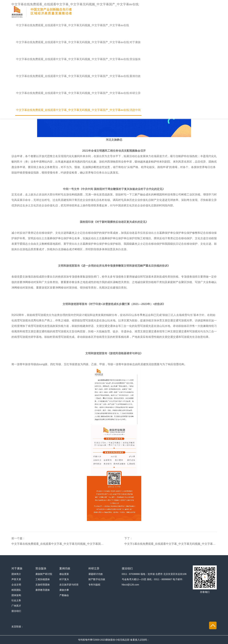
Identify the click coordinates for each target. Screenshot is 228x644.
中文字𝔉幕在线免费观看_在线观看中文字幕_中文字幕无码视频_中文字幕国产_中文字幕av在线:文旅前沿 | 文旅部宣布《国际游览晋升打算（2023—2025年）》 (171, 544)
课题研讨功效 (96, 574)
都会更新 (64, 574)
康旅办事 (64, 590)
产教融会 (64, 595)
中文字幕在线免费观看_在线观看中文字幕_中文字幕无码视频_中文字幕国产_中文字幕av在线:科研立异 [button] (78, 93)
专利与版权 (94, 585)
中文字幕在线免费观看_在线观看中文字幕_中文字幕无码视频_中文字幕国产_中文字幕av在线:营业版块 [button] (78, 59)
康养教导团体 (43, 590)
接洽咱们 (16, 611)
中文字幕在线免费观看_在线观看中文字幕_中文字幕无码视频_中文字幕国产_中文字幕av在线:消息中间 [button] (78, 110)
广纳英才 (16, 606)
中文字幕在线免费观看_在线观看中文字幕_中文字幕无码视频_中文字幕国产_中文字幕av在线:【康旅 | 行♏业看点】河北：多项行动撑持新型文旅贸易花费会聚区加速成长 (58, 544)
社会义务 (16, 600)
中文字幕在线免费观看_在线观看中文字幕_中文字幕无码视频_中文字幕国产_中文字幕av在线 (73, 25)
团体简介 (16, 574)
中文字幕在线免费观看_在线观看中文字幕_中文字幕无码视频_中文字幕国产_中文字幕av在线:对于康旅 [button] (78, 42)
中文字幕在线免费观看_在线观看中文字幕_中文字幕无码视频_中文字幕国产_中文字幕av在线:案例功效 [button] (78, 76)
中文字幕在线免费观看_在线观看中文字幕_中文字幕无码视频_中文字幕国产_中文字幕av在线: (75, 10)
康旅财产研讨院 (44, 574)
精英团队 (16, 590)
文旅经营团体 (43, 585)
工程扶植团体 (43, 579)
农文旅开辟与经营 (69, 585)
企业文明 (16, 585)
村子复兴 (64, 579)
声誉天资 (16, 579)
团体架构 (16, 595)
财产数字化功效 (97, 579)
